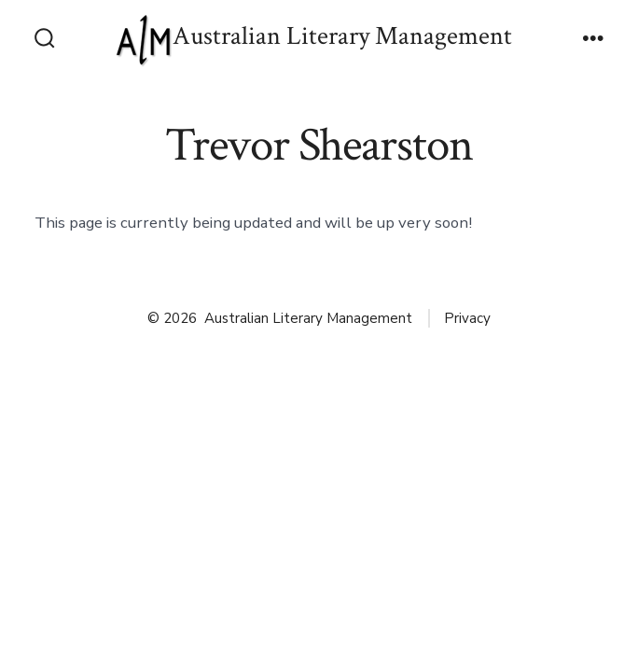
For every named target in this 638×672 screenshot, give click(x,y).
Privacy (467, 318)
